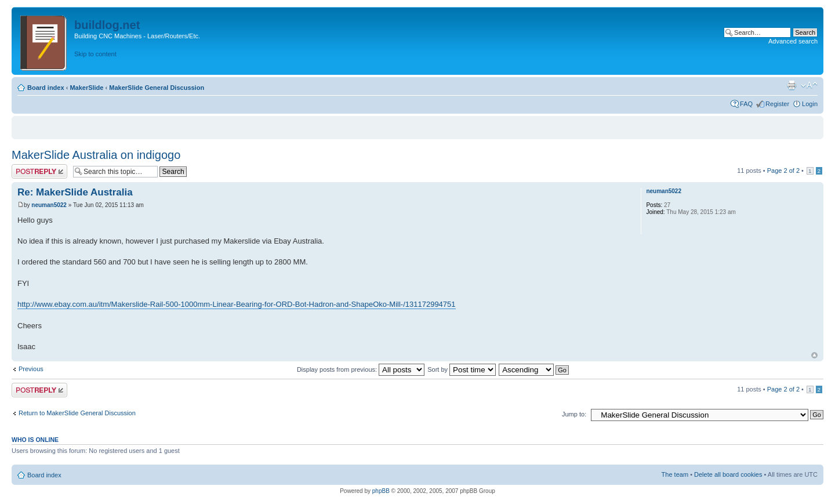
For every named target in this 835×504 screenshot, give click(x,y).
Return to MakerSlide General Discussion (77, 413)
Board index (46, 88)
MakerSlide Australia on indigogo (96, 155)
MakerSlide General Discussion (157, 88)
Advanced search (793, 41)
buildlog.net (107, 25)
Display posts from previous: (361, 369)
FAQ (746, 104)
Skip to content (95, 54)
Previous (31, 369)
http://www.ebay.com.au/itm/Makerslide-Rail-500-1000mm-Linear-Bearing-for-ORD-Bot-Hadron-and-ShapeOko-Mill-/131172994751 (237, 304)
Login (810, 104)
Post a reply (39, 171)
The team (675, 474)
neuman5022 (49, 205)
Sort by (462, 369)
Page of (783, 171)
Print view (792, 85)
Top (814, 355)
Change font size (809, 85)
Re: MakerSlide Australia (75, 192)
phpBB (381, 491)
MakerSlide (86, 88)
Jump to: (574, 414)
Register (777, 104)
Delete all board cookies (728, 474)
